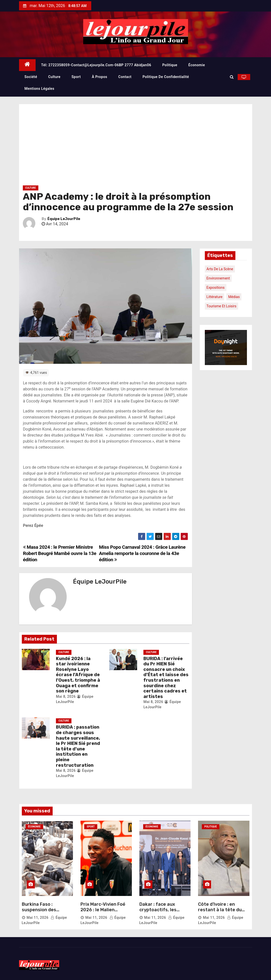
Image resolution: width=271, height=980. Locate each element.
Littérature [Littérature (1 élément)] (215, 297)
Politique (170, 65)
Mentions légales (39, 89)
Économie (197, 65)
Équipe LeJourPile (64, 219)
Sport (76, 77)
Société (31, 77)
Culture (54, 77)
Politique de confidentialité (166, 77)
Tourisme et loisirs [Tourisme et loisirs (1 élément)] (221, 306)
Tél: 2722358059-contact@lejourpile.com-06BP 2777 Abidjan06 (96, 65)
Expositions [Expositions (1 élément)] (216, 288)
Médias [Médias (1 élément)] (234, 297)
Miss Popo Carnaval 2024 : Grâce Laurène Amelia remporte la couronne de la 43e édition (142, 553)
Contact (125, 77)
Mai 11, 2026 (37, 918)
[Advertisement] (136, 147)
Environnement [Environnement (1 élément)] (218, 278)
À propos (100, 77)
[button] (232, 77)
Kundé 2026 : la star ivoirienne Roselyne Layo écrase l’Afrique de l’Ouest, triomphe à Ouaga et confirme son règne (78, 675)
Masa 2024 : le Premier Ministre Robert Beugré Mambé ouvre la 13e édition (60, 553)
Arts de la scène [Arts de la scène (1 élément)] (220, 269)
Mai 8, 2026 (66, 696)
